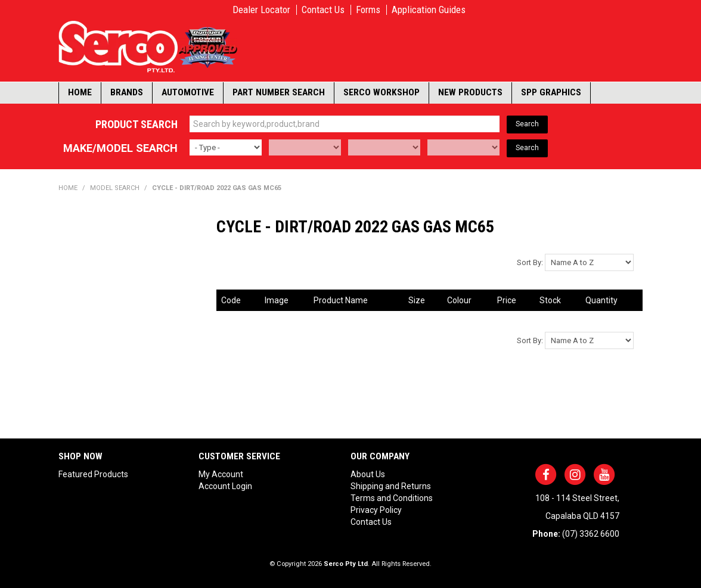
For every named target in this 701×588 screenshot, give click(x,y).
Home (80, 92)
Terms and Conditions (392, 498)
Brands (127, 92)
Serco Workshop (381, 92)
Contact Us (323, 10)
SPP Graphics (551, 92)
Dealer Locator (261, 10)
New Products (470, 92)
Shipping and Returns (391, 486)
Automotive (188, 92)
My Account (221, 474)
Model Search (115, 188)
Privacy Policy (376, 510)
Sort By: (530, 262)
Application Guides (429, 10)
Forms (368, 10)
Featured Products (93, 474)
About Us (368, 474)
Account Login (225, 486)
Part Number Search (279, 92)
